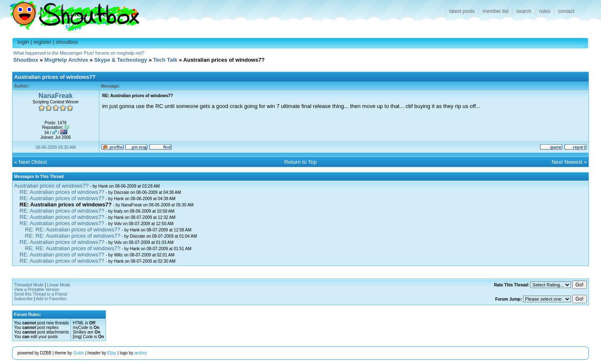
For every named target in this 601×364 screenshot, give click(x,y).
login (23, 42)
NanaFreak (56, 96)
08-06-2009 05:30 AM (56, 147)
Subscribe (23, 299)
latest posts (462, 11)
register (42, 42)
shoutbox (67, 42)
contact (566, 11)
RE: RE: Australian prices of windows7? (73, 230)
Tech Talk (165, 60)
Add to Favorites (51, 299)
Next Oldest (33, 162)
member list (495, 11)
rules (545, 11)
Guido (79, 353)
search (524, 11)
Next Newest (567, 162)
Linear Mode (59, 285)
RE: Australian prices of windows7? (62, 192)
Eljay (112, 353)
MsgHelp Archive (66, 60)
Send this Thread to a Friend (41, 294)
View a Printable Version (37, 290)
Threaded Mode (29, 285)
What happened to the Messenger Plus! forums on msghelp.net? (79, 53)
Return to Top (300, 162)
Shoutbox (69, 14)
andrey (141, 353)
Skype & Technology (121, 60)
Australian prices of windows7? (51, 186)
